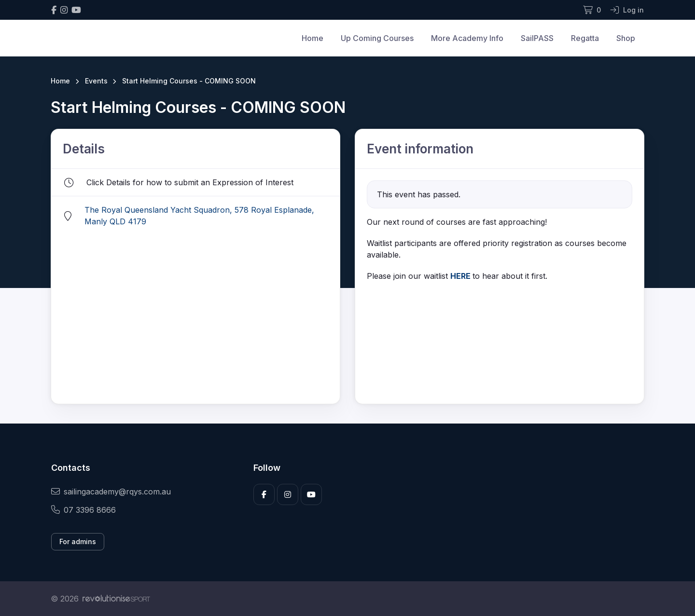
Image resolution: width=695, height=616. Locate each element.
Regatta (585, 38)
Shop (626, 38)
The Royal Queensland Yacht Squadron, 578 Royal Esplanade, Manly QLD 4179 (199, 216)
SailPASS (537, 38)
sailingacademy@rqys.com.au (111, 492)
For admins (78, 541)
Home (313, 38)
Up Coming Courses (377, 38)
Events (96, 81)
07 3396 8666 (83, 510)
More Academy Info (467, 38)
